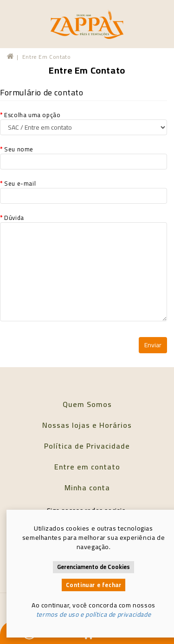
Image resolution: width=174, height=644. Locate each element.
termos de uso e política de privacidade (93, 614)
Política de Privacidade (87, 446)
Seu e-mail (84, 191)
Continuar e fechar (94, 585)
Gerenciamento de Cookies (93, 567)
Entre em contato (47, 57)
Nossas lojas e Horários (87, 425)
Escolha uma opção (84, 123)
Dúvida (84, 267)
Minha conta (87, 488)
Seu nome (84, 157)
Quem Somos (87, 404)
